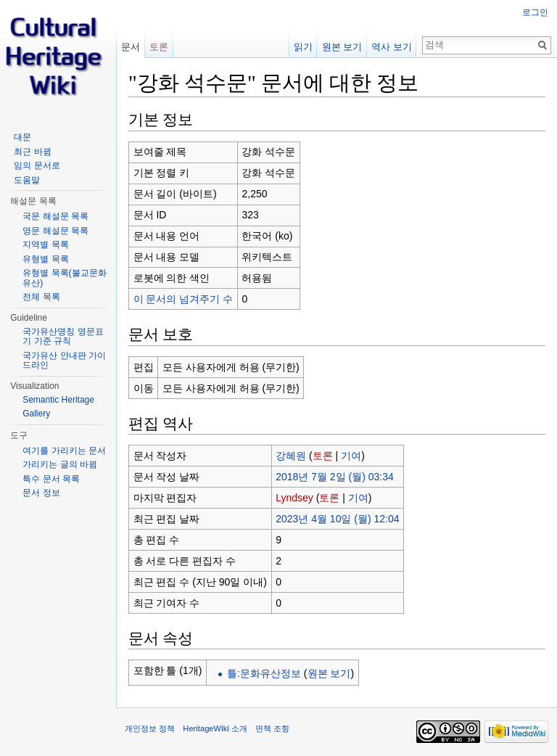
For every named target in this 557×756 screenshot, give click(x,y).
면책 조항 (272, 728)
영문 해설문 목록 (55, 231)
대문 (22, 137)
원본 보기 (329, 673)
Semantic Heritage (58, 400)
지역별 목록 (45, 245)
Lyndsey (294, 498)
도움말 (27, 180)
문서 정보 (41, 493)
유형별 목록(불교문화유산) (64, 278)
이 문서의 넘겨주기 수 (183, 299)
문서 (131, 47)
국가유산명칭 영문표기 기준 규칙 (63, 337)
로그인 (535, 12)
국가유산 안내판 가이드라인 (64, 361)
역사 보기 (392, 47)
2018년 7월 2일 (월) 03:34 (335, 477)
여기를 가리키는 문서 (64, 451)
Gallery (36, 414)
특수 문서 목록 (51, 479)
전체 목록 (41, 297)
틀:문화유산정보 (264, 673)
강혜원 (291, 456)
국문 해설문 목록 (55, 216)
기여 (351, 456)
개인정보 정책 (150, 728)
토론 (323, 456)
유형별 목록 (45, 259)
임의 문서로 (37, 165)
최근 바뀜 (32, 152)
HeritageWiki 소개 (215, 728)
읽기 (303, 47)
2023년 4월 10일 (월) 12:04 (337, 519)
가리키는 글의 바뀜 (60, 464)
